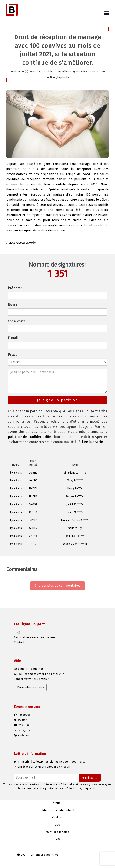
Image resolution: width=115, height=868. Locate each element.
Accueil (57, 803)
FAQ (57, 839)
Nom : (12, 305)
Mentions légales (58, 832)
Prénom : (15, 288)
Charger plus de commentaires (57, 586)
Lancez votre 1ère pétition (32, 679)
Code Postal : (18, 321)
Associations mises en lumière (34, 637)
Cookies (57, 818)
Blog (17, 632)
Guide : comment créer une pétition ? (39, 674)
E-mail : (14, 338)
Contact (19, 642)
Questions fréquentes (29, 669)
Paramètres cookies (30, 687)
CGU (57, 825)
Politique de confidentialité (58, 810)
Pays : (12, 355)
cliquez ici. (90, 788)
